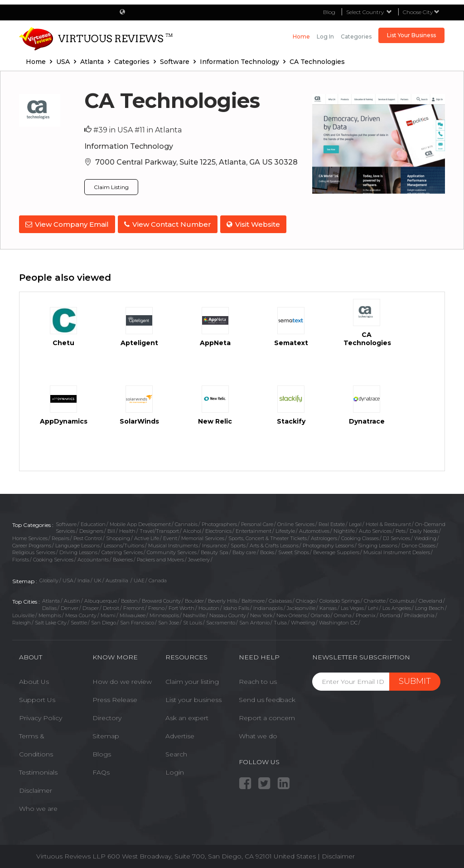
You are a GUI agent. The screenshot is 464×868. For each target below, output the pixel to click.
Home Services (30, 536)
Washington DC (338, 620)
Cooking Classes (360, 536)
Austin (72, 599)
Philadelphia (419, 614)
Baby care (244, 551)
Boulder (194, 599)
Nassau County (228, 614)
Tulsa (280, 620)
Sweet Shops (294, 551)
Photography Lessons (328, 544)
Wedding (425, 536)
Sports (238, 544)
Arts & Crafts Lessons (274, 544)
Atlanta (51, 599)
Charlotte (375, 599)
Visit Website (257, 224)
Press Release (115, 698)
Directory (107, 716)
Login (175, 770)
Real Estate (332, 522)
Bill (111, 529)
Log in (325, 37)
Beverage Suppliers (336, 551)
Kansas (328, 606)
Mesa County (81, 614)
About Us (34, 680)
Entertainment (254, 529)
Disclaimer (36, 789)
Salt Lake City (51, 620)
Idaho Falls (236, 606)
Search (176, 752)
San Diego (104, 620)
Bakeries (123, 558)
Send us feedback (267, 698)
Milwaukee (133, 614)
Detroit (111, 606)
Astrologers (324, 536)
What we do (258, 734)
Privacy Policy (41, 716)
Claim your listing (192, 680)
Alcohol (192, 529)
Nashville (194, 614)
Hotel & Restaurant (388, 522)
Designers (91, 529)
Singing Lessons (378, 544)
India (84, 579)
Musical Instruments (173, 544)
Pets (401, 529)
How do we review (122, 680)
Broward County (161, 599)
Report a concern (267, 716)
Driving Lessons (78, 551)
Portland (390, 614)
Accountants (93, 558)
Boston (129, 599)
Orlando (320, 614)
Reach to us (258, 680)
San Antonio (254, 620)
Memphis (50, 614)
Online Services (296, 522)
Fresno (156, 606)
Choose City (421, 12)
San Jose (169, 620)
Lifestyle (285, 529)
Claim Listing (111, 187)
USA (68, 579)
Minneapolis (164, 614)
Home (301, 37)
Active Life (147, 536)
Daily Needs (424, 529)
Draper (91, 606)
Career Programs (32, 544)
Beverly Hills (223, 599)
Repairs (60, 536)
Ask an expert (187, 716)
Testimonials (38, 770)
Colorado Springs (340, 599)
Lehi (373, 606)
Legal (355, 522)
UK (98, 579)
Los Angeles (397, 606)
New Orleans (292, 614)
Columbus (402, 599)
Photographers (219, 522)
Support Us (37, 698)
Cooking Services (53, 558)
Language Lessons (77, 544)
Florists (21, 558)
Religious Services (34, 551)
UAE (139, 579)
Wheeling (303, 620)
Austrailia (118, 579)
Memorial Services (203, 536)
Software (66, 522)
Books (267, 551)
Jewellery (199, 558)
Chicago (306, 599)
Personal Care (257, 522)
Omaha (343, 614)
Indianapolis (268, 606)
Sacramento (221, 620)
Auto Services (375, 529)
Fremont (134, 606)
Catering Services (122, 551)
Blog (329, 12)
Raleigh (22, 620)
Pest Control (88, 536)
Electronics (218, 529)
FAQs (101, 770)
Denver (70, 606)
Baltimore (253, 599)
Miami (108, 614)
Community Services (172, 551)
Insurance (214, 544)
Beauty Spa (215, 551)
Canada (158, 579)
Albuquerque (101, 599)
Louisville (23, 614)
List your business (193, 698)
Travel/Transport (159, 529)
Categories (356, 37)
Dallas (49, 606)
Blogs (102, 752)
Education (93, 522)
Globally (49, 579)
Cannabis (186, 522)
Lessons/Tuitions (124, 544)
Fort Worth (181, 606)
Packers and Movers (160, 558)
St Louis (193, 620)
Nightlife (344, 529)
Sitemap (106, 734)
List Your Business (411, 35)
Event (170, 536)
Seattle (79, 620)
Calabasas (280, 599)
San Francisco (137, 620)
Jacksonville (301, 606)
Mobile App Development (140, 522)
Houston (209, 606)
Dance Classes (418, 544)
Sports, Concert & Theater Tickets (268, 536)
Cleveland (430, 599)
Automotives (314, 529)
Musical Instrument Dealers (397, 551)
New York (261, 614)
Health (127, 529)
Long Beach (430, 606)
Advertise (180, 734)
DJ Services (396, 536)
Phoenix (366, 614)
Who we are (38, 807)
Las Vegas (352, 606)
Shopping (118, 536)
